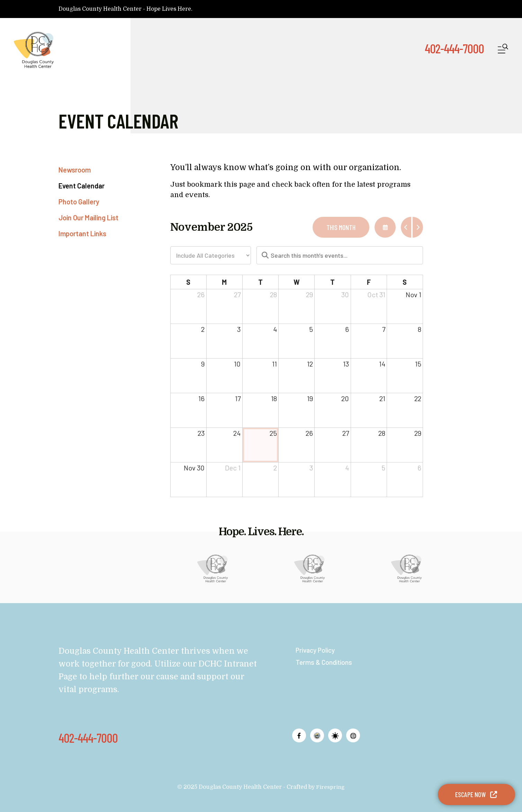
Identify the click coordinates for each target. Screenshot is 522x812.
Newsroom (75, 170)
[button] (503, 50)
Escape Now (476, 794)
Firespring (331, 787)
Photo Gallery (79, 202)
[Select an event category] (211, 255)
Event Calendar (82, 186)
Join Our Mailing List (88, 218)
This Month (341, 227)
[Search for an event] (340, 255)
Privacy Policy (317, 650)
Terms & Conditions (325, 662)
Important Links (82, 233)
